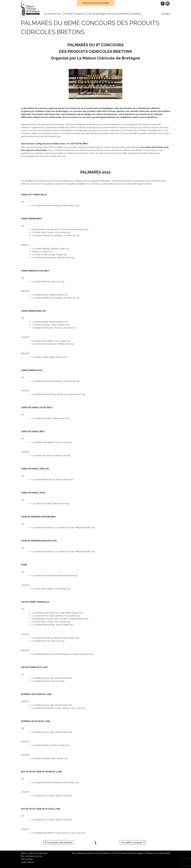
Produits (68, 14)
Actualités (135, 14)
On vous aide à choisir (96, 3)
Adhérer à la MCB (110, 853)
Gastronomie (123, 14)
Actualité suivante (132, 842)
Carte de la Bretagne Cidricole (101, 14)
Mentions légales (136, 853)
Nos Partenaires (79, 853)
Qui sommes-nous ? (53, 14)
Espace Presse (95, 853)
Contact (166, 14)
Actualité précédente (59, 842)
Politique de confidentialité (157, 853)
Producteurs (80, 14)
